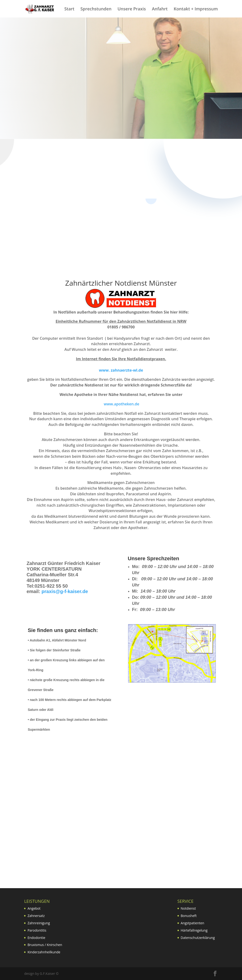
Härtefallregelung (194, 930)
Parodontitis (37, 930)
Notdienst (188, 908)
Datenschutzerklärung (198, 938)
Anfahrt (160, 9)
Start (69, 9)
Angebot (34, 908)
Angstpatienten (192, 923)
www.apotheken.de (121, 404)
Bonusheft (189, 916)
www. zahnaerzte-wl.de (121, 370)
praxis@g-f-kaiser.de (65, 591)
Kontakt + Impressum (196, 9)
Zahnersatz (36, 916)
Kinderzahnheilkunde (44, 952)
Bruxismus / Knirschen (45, 945)
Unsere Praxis (132, 9)
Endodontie (36, 938)
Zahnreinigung (39, 923)
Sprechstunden (96, 9)
